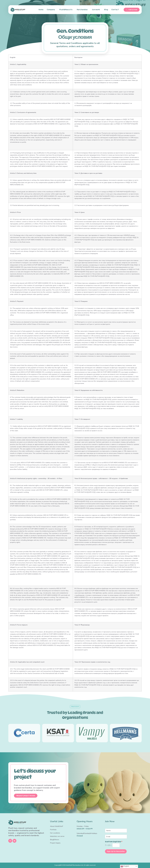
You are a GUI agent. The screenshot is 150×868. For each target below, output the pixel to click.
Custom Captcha (114, 842)
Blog (106, 10)
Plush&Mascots (66, 10)
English (125, 866)
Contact (116, 10)
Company (51, 10)
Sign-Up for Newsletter (116, 851)
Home (41, 10)
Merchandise (83, 10)
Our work (96, 10)
